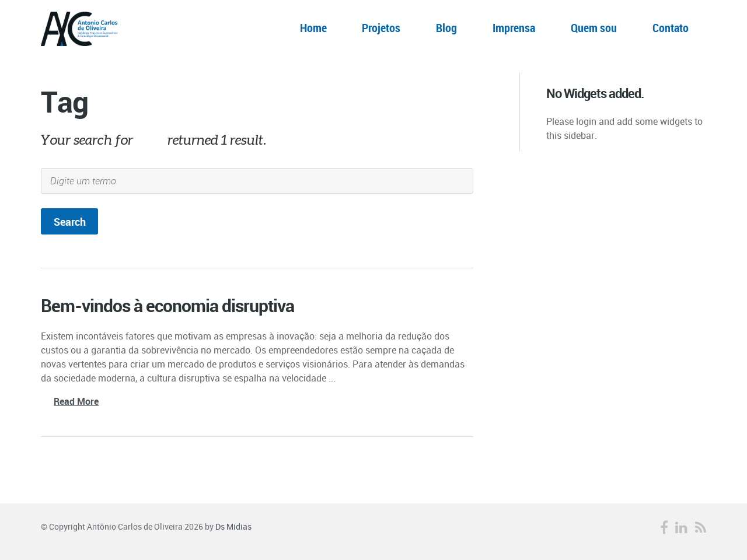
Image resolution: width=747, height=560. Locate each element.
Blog (446, 28)
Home (313, 28)
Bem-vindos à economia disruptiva (167, 305)
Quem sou (594, 28)
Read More (76, 401)
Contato (671, 28)
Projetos (381, 28)
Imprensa (514, 28)
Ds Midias (233, 526)
